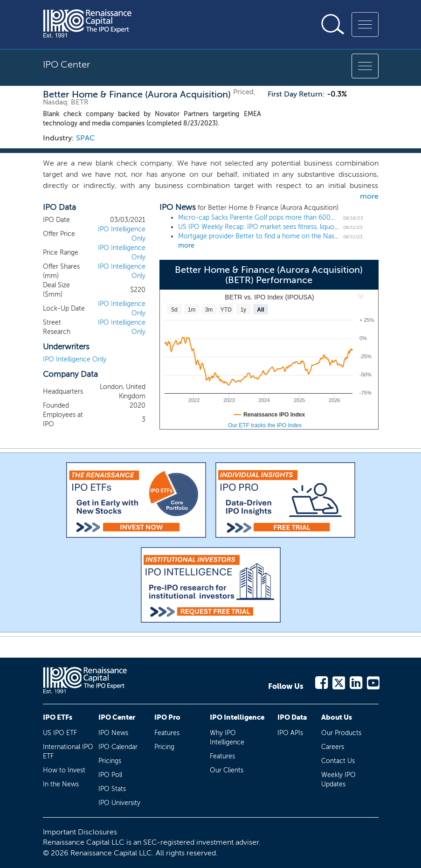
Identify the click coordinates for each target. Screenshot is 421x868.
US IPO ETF (60, 733)
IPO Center (117, 717)
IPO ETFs (58, 717)
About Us (337, 717)
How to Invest (64, 770)
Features (167, 733)
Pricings (110, 761)
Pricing (164, 747)
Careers (333, 747)
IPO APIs (290, 733)
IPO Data (292, 717)
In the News (61, 784)
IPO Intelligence (237, 717)
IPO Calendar (118, 747)
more (369, 196)
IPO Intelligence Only (75, 359)
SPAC (86, 138)
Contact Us (338, 761)
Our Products (341, 733)
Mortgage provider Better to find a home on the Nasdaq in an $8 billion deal (291, 236)
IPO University (119, 803)
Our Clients (227, 770)
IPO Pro (167, 717)
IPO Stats (112, 789)
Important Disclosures (80, 832)
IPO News (113, 733)
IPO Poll (110, 775)
